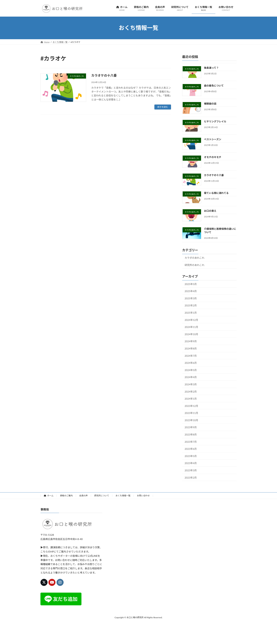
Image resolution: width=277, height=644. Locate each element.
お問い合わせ (143, 496)
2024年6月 (191, 363)
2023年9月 (191, 427)
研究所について (102, 496)
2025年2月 (191, 305)
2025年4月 (191, 291)
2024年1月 (191, 399)
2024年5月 (191, 370)
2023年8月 (191, 434)
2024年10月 (191, 334)
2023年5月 (191, 456)
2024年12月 (191, 320)
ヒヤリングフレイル (215, 121)
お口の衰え (210, 211)
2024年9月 (191, 341)
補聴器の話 (210, 103)
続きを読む (163, 107)
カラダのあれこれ (195, 258)
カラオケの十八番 (104, 75)
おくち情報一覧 (123, 496)
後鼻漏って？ (211, 68)
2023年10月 (191, 420)
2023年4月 (191, 463)
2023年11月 (191, 413)
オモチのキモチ (213, 157)
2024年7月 (191, 356)
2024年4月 (191, 377)
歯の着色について (214, 86)
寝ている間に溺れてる (216, 193)
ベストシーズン (213, 139)
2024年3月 (191, 384)
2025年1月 (191, 313)
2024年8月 (191, 348)
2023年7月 (191, 442)
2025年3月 (191, 298)
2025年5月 (191, 284)
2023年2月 (191, 477)
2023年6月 (191, 449)
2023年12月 (191, 406)
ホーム (49, 496)
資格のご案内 (66, 496)
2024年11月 (191, 327)
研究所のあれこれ (195, 265)
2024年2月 (191, 391)
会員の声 (83, 496)
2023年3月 (191, 470)
